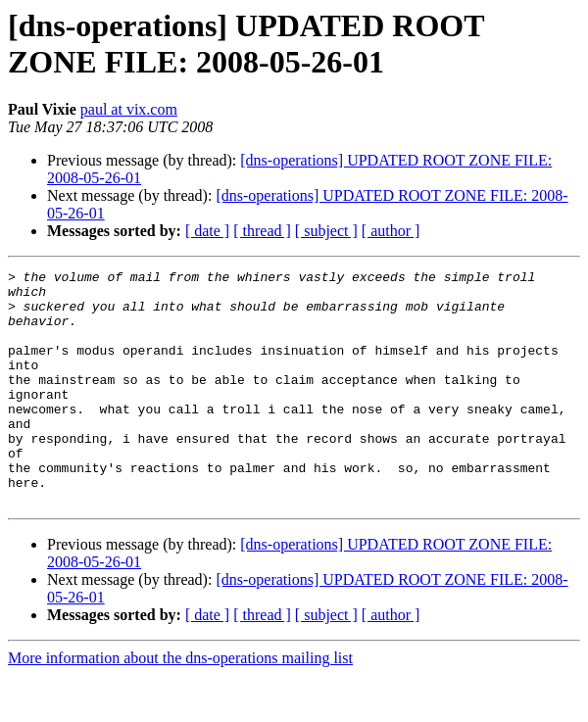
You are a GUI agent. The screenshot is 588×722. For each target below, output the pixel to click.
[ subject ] (326, 231)
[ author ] (391, 231)
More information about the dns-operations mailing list (180, 705)
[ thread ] (262, 231)
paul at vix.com (129, 109)
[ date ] (207, 231)
